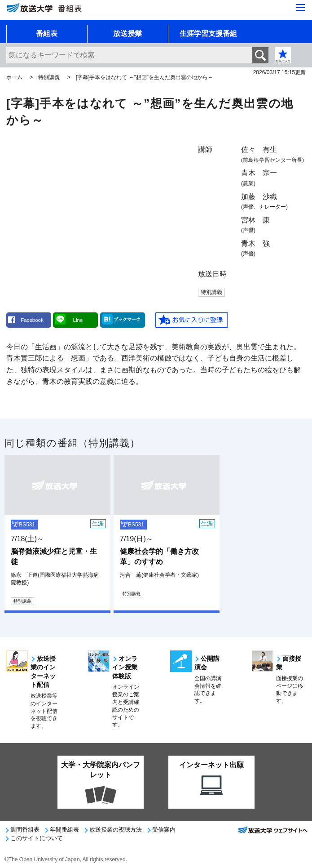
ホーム (14, 77)
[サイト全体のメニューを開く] (301, 8)
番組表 (47, 33)
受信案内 (164, 830)
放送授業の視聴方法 (116, 830)
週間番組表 (25, 830)
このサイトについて (37, 838)
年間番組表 (64, 830)
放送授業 (127, 33)
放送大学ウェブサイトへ (272, 832)
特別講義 (49, 77)
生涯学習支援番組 (208, 33)
